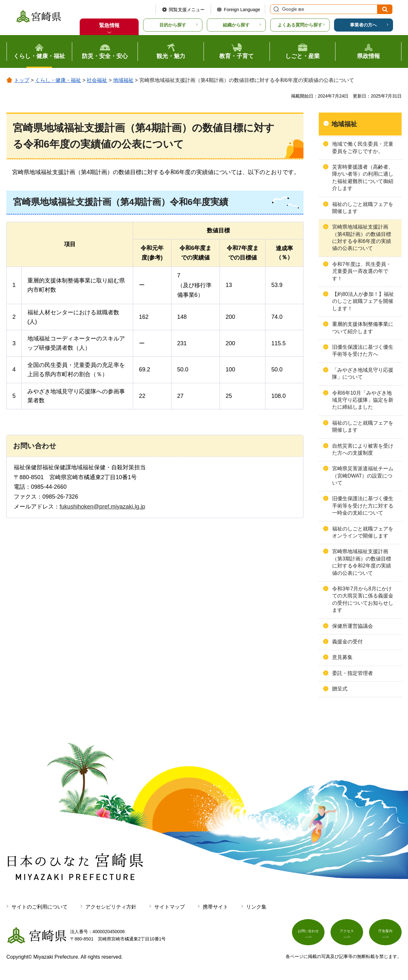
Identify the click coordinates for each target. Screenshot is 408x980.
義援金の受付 (347, 642)
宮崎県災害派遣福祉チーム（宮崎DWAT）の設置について (363, 476)
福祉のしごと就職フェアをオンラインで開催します (363, 532)
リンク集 (256, 907)
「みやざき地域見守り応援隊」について (363, 373)
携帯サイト (215, 907)
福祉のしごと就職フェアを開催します (363, 208)
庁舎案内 (385, 934)
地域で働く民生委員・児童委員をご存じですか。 (363, 147)
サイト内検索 (275, 9)
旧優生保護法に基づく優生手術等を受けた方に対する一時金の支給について (363, 506)
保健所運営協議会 (353, 626)
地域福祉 (123, 80)
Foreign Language (242, 10)
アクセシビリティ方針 (111, 907)
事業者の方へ (363, 25)
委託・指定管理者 (353, 673)
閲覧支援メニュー (187, 10)
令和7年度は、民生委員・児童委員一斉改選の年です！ (362, 271)
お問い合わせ (308, 934)
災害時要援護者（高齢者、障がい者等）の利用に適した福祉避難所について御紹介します (363, 178)
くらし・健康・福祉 (58, 80)
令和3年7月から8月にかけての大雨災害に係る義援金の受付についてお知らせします (363, 599)
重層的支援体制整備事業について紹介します (363, 328)
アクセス (347, 934)
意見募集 (342, 657)
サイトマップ (170, 907)
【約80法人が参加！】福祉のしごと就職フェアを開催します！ (363, 301)
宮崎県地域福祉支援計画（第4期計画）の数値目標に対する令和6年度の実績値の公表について (362, 238)
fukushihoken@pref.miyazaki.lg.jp (102, 507)
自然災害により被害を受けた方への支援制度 (363, 449)
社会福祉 (97, 80)
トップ (22, 80)
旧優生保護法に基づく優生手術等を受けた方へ (363, 351)
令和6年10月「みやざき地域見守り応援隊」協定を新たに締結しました (363, 400)
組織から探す (236, 25)
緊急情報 (109, 25)
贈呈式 (340, 689)
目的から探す (173, 25)
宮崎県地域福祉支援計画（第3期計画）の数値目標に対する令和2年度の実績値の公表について (362, 562)
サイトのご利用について (40, 907)
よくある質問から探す (300, 25)
